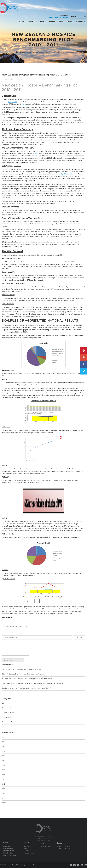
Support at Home (8, 713)
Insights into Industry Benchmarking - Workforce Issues (21, 669)
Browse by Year (8, 732)
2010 (3, 793)
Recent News (8, 665)
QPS (25, 104)
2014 (3, 775)
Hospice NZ (13, 102)
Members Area (29, 853)
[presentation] (19, 644)
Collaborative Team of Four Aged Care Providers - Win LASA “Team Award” (28, 688)
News (61, 22)
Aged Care (6, 703)
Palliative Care (7, 717)
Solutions (40, 22)
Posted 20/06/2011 (9, 79)
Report (70, 22)
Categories (7, 699)
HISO (37, 154)
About (30, 22)
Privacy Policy (45, 847)
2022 (4, 742)
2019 (3, 751)
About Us (27, 846)
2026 (4, 737)
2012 (3, 784)
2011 (3, 789)
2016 (3, 765)
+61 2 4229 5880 (58, 17)
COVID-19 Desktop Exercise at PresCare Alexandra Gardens (23, 674)
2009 (4, 798)
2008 (4, 803)
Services (51, 22)
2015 (3, 770)
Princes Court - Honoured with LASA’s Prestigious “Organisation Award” (27, 679)
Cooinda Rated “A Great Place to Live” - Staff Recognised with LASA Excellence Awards (33, 683)
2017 (3, 761)
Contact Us (81, 22)
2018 (3, 756)
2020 (4, 747)
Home (22, 22)
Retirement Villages (9, 722)
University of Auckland (64, 174)
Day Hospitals (7, 708)
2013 (3, 779)
